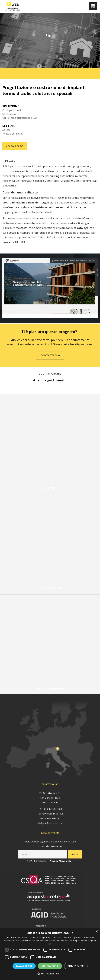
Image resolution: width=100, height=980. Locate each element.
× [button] (96, 932)
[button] (50, 974)
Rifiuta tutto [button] (76, 966)
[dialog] (50, 954)
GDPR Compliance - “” (50, 860)
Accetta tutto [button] (50, 966)
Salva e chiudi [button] (24, 966)
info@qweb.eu (52, 817)
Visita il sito (15, 146)
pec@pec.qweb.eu (52, 822)
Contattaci (51, 356)
